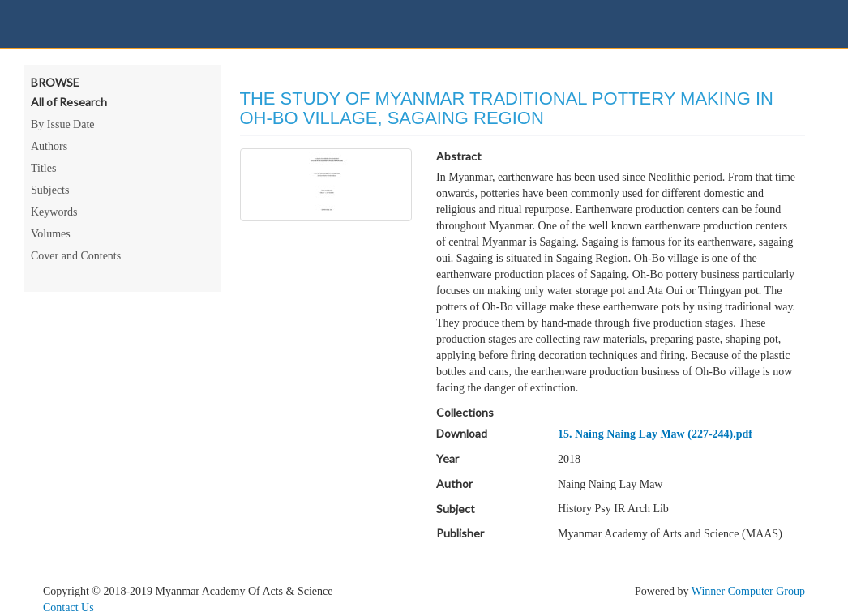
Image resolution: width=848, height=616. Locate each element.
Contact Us (69, 607)
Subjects (50, 190)
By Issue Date (63, 124)
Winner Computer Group (748, 591)
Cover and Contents (76, 256)
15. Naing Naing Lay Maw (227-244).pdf (655, 434)
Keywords (54, 212)
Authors (49, 146)
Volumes (51, 234)
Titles (43, 168)
